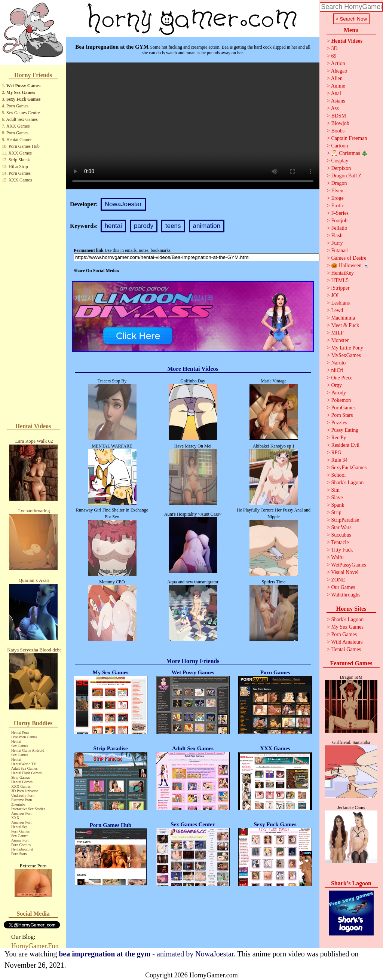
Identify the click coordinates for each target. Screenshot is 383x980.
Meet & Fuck (345, 325)
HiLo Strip (18, 167)
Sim (335, 490)
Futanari (340, 251)
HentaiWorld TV (24, 764)
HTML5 (340, 280)
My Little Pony (347, 348)
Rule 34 (339, 460)
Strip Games (21, 777)
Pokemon (341, 400)
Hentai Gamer (19, 140)
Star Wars (341, 527)
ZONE (338, 580)
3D (334, 48)
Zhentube (18, 804)
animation (207, 226)
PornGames (343, 408)
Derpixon (341, 168)
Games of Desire (349, 258)
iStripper (340, 288)
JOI (335, 295)
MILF (337, 333)
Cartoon (339, 146)
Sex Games (20, 746)
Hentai (16, 741)
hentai (113, 226)
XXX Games (18, 126)
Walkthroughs (346, 595)
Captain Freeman (349, 138)
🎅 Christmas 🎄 (349, 153)
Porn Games (17, 106)
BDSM (338, 116)
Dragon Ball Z (346, 176)
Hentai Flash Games (26, 773)
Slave (337, 497)
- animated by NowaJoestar (146, 954)
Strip (336, 512)
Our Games (343, 587)
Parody (338, 393)
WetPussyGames (349, 565)
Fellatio (339, 228)
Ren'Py (338, 438)
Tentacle (340, 542)
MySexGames (346, 355)
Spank (338, 505)
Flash (337, 236)
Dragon (339, 183)
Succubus (341, 535)
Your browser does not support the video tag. (193, 126)
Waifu (337, 557)
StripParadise (345, 520)
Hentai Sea (19, 827)
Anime (338, 86)
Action (338, 63)
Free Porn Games (24, 737)
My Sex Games (21, 92)
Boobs (338, 131)
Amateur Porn (22, 813)
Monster (340, 340)
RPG (336, 453)
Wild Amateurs (347, 642)
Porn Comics (21, 845)
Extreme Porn (22, 800)
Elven (337, 191)
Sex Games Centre (23, 113)
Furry (337, 243)
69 (334, 56)
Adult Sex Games (22, 119)
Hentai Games (22, 782)
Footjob (339, 221)
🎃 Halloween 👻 (350, 265)
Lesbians (340, 303)
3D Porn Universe (25, 791)
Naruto (338, 363)
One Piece (342, 378)
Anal (336, 93)
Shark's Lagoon (347, 483)
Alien (337, 78)
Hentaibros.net (22, 849)
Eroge (337, 198)
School (338, 475)
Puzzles (339, 423)
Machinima (343, 318)
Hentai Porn (20, 732)
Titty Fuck (342, 550)
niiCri (337, 370)
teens (173, 226)
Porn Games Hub (24, 146)
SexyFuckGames (349, 468)
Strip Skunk (19, 160)
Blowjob (340, 123)
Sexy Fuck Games (23, 99)
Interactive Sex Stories (28, 809)
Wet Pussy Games (23, 86)
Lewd (337, 310)
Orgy (336, 385)
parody (144, 226)
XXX (15, 818)
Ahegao (339, 71)
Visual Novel (345, 572)
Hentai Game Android (28, 750)
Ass (335, 108)
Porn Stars (19, 854)
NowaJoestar (123, 204)
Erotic (337, 206)
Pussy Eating (345, 430)
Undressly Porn (23, 795)
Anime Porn (20, 840)
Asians (338, 101)
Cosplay (340, 161)
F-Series (340, 213)
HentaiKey (342, 273)
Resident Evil (345, 445)
